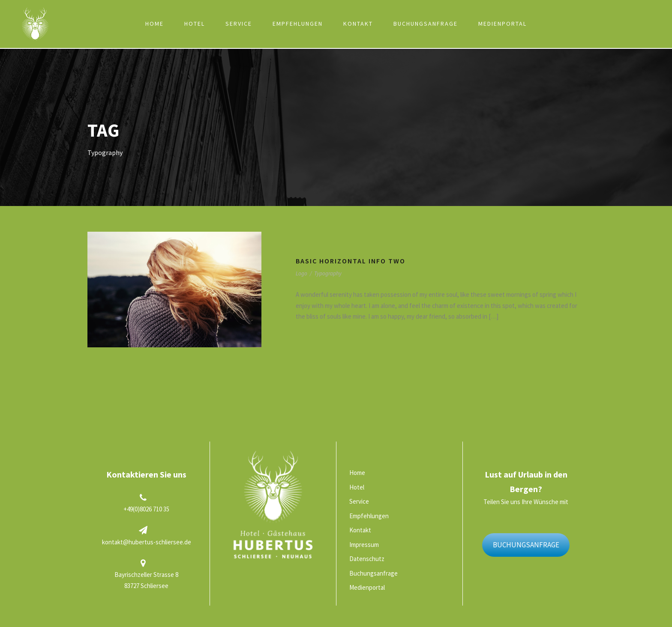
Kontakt (358, 24)
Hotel (195, 24)
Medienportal (502, 24)
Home (154, 24)
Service (239, 24)
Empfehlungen (298, 24)
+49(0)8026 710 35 (146, 509)
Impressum (364, 545)
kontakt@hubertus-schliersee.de (147, 542)
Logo (301, 273)
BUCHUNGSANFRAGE (526, 545)
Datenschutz (367, 559)
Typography (328, 273)
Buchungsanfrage (426, 24)
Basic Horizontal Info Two (351, 261)
